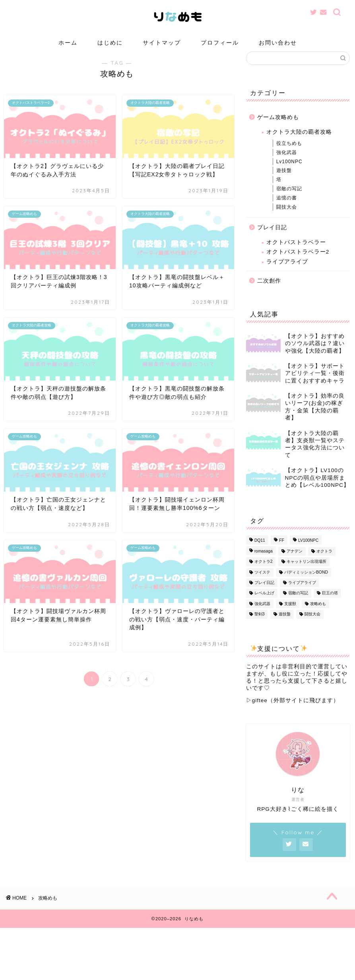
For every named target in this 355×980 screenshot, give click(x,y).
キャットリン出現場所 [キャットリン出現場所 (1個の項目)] (307, 574)
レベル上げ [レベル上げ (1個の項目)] (264, 605)
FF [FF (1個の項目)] (282, 553)
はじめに (110, 43)
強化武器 (287, 164)
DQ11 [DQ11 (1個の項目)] (260, 553)
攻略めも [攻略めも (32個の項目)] (318, 616)
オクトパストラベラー (296, 254)
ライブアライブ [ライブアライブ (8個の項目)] (302, 594)
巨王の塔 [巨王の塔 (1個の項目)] (330, 605)
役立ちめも (289, 155)
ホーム (68, 43)
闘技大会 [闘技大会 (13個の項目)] (312, 626)
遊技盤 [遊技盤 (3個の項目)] (285, 626)
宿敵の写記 (289, 201)
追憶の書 (287, 210)
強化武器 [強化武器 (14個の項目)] (262, 616)
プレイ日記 (272, 239)
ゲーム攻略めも (278, 129)
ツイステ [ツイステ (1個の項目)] (262, 584)
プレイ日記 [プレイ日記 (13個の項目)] (264, 594)
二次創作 (269, 293)
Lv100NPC (289, 174)
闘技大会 (287, 219)
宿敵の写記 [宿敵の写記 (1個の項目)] (298, 605)
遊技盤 (284, 182)
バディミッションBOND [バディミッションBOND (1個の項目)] (306, 584)
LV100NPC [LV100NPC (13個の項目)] (308, 553)
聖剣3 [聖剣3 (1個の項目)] (260, 626)
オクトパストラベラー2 (298, 264)
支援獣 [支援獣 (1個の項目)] (290, 616)
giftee (260, 712)
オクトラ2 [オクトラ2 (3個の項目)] (264, 574)
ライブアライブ (287, 274)
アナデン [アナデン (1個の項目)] (295, 563)
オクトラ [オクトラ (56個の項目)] (324, 563)
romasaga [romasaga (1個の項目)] (264, 563)
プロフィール (220, 43)
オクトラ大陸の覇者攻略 (299, 144)
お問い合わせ (278, 43)
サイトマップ (162, 43)
